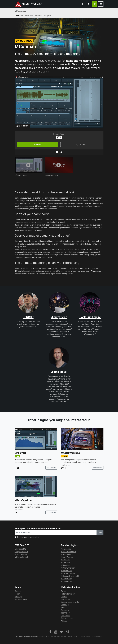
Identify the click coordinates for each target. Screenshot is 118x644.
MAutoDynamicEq (71, 453)
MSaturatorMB (21, 554)
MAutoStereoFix (68, 554)
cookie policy (85, 636)
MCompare (66, 565)
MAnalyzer (20, 453)
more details (51, 468)
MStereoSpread (21, 557)
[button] (82, 4)
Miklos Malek (59, 372)
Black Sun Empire (90, 317)
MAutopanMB (20, 549)
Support (47, 16)
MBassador (66, 560)
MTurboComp (67, 579)
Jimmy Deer (59, 317)
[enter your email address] (56, 532)
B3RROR (28, 317)
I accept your (28, 537)
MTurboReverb (67, 581)
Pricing (38, 16)
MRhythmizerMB (22, 552)
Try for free (81, 144)
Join (100, 532)
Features (29, 16)
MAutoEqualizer (23, 500)
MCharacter (66, 562)
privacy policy (33, 537)
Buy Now (37, 144)
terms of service (60, 636)
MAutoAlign (66, 549)
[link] (50, 632)
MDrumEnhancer (68, 568)
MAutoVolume (67, 557)
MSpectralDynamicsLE (70, 576)
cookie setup (97, 636)
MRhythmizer (67, 571)
